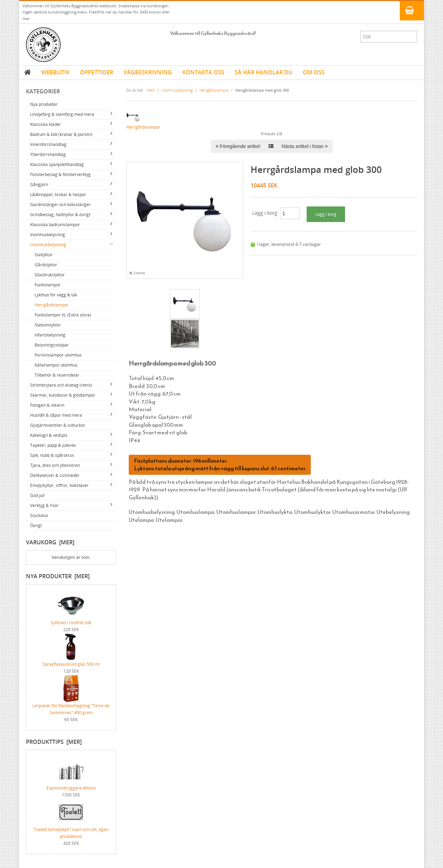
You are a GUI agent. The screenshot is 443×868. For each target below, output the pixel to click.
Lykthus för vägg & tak (56, 295)
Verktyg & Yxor (44, 505)
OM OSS (314, 72)
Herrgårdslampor (52, 305)
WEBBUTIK (55, 72)
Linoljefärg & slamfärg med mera (62, 114)
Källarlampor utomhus (56, 365)
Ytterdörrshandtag (48, 154)
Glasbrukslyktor (50, 275)
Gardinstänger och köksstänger (60, 205)
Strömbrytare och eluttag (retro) (61, 385)
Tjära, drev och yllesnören (55, 465)
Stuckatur (39, 515)
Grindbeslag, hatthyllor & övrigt (60, 215)
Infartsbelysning (50, 335)
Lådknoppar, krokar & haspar (58, 195)
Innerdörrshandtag (48, 144)
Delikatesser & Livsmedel (55, 475)
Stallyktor (44, 255)
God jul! (37, 495)
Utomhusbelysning (48, 245)
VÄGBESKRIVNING (148, 72)
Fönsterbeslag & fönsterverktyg (60, 174)
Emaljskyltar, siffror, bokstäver (59, 485)
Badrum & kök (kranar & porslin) (61, 134)
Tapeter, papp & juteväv (53, 445)
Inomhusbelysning (48, 235)
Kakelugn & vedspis (49, 435)
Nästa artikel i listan (305, 146)
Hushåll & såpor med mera (56, 415)
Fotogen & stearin (47, 405)
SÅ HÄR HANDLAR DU (264, 72)
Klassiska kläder (46, 124)
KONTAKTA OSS (203, 72)
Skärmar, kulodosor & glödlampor (63, 395)
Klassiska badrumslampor (55, 225)
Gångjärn (39, 184)
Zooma (137, 273)
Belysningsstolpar (52, 345)
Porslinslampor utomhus (58, 355)
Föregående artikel (238, 146)
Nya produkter (44, 104)
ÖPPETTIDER (97, 72)
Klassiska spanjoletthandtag (57, 164)
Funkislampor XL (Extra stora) (63, 315)
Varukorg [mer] (50, 542)
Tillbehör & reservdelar (57, 375)
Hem (151, 90)
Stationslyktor (48, 325)
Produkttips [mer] (54, 742)
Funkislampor (48, 285)
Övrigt (36, 525)
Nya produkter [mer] (58, 576)
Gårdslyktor (46, 265)
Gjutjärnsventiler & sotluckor (58, 425)
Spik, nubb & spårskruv (52, 455)
